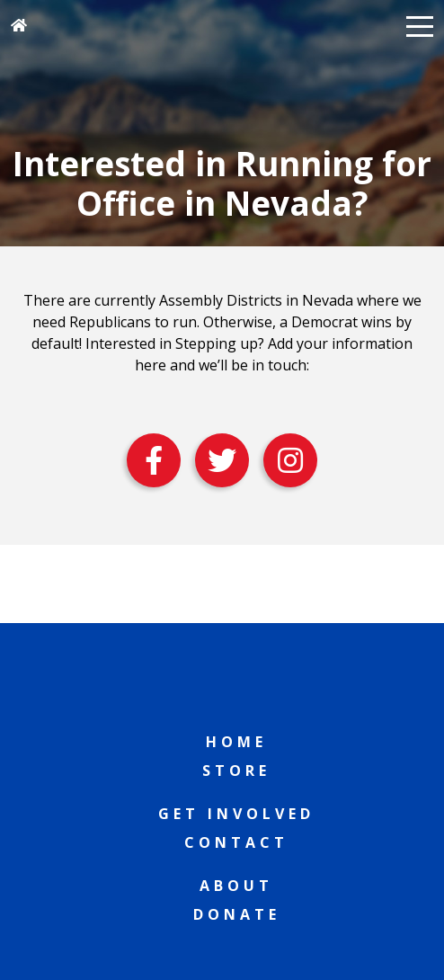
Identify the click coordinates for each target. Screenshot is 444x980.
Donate (237, 914)
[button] (420, 25)
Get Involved (236, 814)
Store (236, 771)
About (236, 886)
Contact (236, 842)
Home (236, 742)
